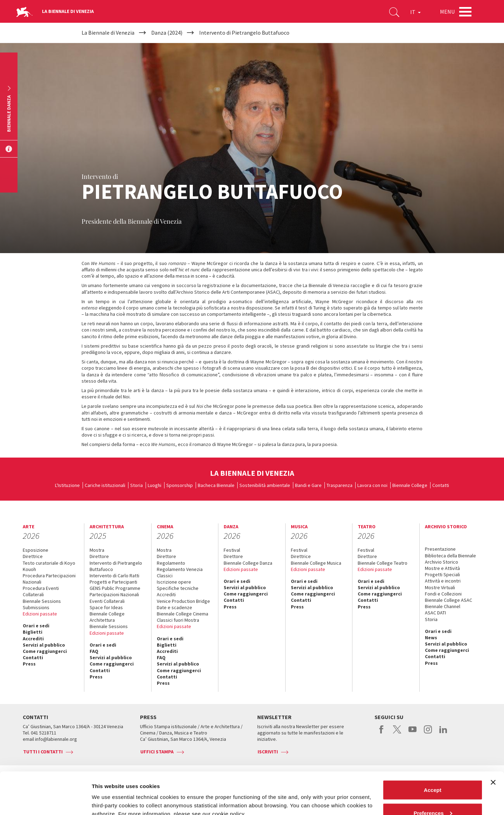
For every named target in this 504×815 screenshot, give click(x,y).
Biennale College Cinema (183, 614)
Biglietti (33, 632)
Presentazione (440, 549)
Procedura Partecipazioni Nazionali (49, 579)
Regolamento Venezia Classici (180, 572)
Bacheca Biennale (216, 485)
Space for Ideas (106, 607)
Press (29, 664)
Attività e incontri (443, 581)
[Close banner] (493, 743)
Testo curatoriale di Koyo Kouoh (49, 566)
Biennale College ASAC (449, 600)
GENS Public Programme (115, 588)
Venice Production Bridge (183, 601)
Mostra (97, 550)
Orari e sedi (36, 626)
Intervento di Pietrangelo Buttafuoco (116, 566)
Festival (232, 550)
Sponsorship (180, 485)
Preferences (433, 774)
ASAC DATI (435, 613)
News (431, 638)
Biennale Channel (443, 606)
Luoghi (155, 485)
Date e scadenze (174, 607)
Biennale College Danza (248, 563)
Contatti (441, 485)
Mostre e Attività (442, 568)
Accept (433, 750)
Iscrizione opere (174, 582)
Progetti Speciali (442, 574)
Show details (108, 793)
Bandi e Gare (308, 485)
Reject (432, 796)
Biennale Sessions (42, 601)
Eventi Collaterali (107, 601)
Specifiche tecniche (178, 588)
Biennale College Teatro (383, 563)
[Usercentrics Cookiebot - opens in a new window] (45, 801)
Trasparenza (339, 485)
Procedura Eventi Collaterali (41, 591)
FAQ (94, 651)
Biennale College (410, 485)
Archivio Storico (442, 562)
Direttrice (33, 556)
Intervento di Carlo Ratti (114, 576)
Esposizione (36, 550)
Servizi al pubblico (44, 645)
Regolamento (171, 563)
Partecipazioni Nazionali (114, 594)
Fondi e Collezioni (443, 594)
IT (415, 12)
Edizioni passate (40, 614)
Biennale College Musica (316, 563)
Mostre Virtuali (440, 587)
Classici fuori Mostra (178, 620)
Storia (136, 485)
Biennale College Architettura (107, 617)
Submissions (36, 607)
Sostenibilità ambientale (265, 485)
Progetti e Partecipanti (113, 582)
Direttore (99, 556)
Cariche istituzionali (105, 485)
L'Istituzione (67, 485)
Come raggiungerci (45, 651)
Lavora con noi (372, 485)
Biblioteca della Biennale (450, 556)
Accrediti (33, 639)
